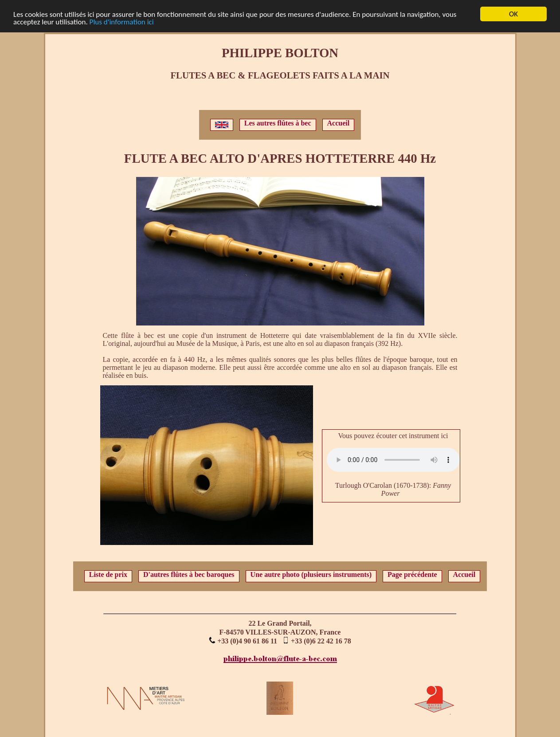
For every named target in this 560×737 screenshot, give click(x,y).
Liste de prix (108, 574)
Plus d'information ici (122, 22)
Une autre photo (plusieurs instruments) (311, 574)
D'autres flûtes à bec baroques (189, 574)
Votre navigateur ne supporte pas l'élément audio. (393, 460)
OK (513, 14)
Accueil (339, 123)
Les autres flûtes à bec (278, 123)
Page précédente (412, 574)
